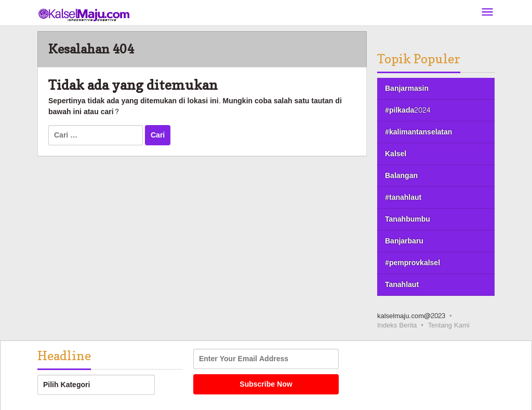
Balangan (401, 176)
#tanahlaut (403, 197)
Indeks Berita (397, 325)
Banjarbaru (404, 241)
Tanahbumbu (408, 219)
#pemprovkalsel (413, 263)
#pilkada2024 (408, 110)
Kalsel (396, 154)
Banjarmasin (407, 88)
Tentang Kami (449, 325)
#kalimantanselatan (418, 132)
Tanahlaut (402, 285)
